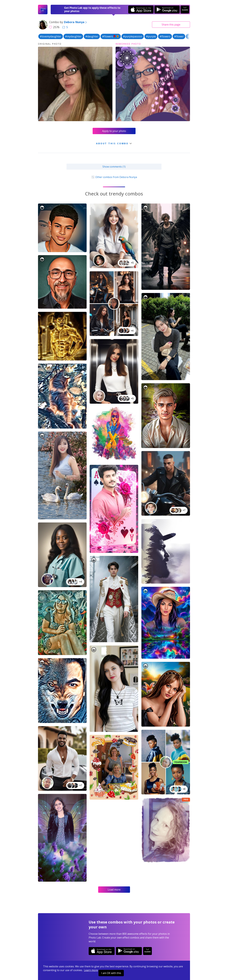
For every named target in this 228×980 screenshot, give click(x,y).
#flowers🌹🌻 (111, 36)
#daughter (92, 36)
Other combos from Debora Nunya (114, 177)
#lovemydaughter (51, 36)
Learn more (91, 970)
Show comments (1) (114, 167)
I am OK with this (111, 973)
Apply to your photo (114, 131)
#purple (151, 36)
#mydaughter (73, 36)
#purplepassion (133, 36)
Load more (114, 890)
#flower (179, 36)
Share (171, 25)
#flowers (165, 36)
